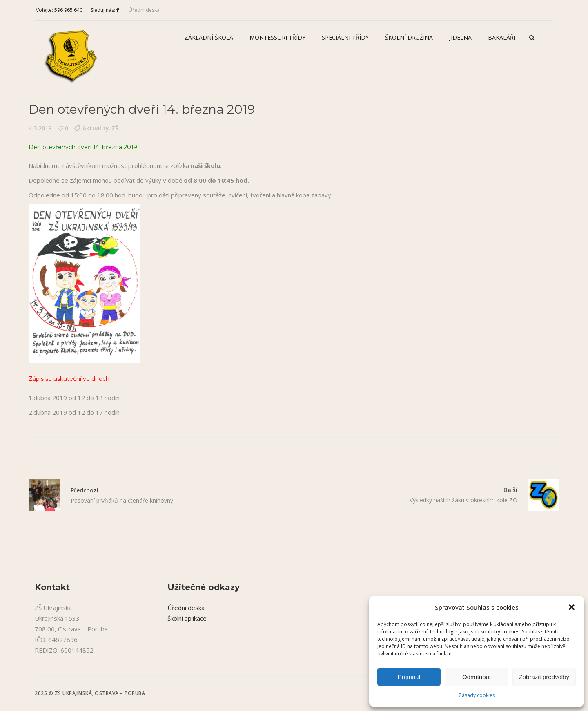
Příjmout (409, 677)
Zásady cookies (477, 695)
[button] (572, 607)
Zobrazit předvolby (544, 677)
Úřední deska (144, 10)
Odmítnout (477, 677)
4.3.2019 (40, 128)
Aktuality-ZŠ (100, 128)
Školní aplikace (187, 618)
